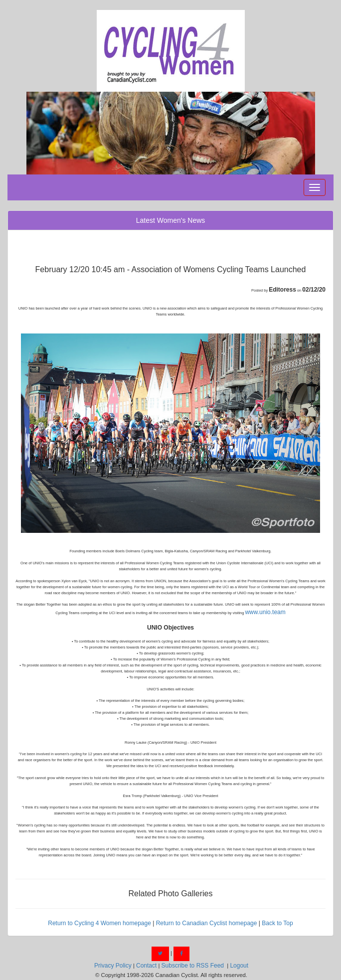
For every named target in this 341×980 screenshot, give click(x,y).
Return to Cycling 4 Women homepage (99, 923)
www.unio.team (265, 612)
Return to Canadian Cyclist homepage (207, 923)
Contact (146, 966)
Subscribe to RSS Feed (193, 966)
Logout (239, 966)
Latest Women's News (171, 220)
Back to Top (277, 923)
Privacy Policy (113, 966)
